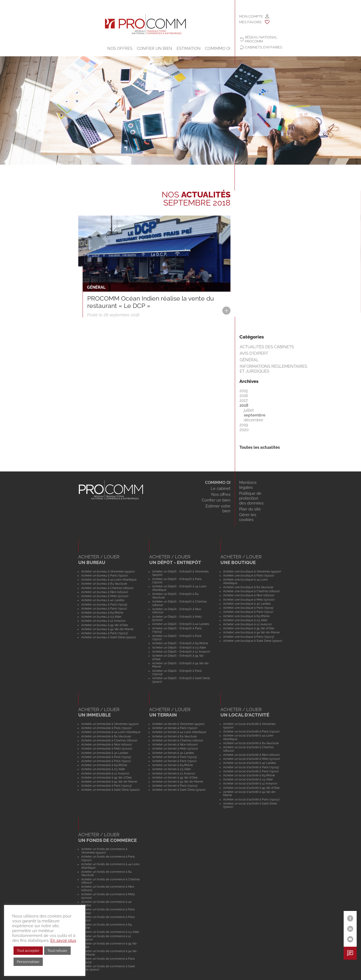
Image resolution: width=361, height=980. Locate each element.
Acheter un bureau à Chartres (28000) (107, 588)
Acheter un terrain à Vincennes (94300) (178, 724)
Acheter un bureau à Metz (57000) (105, 596)
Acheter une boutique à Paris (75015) (248, 608)
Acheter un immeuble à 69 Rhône (104, 765)
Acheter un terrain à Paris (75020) (175, 728)
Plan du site (250, 509)
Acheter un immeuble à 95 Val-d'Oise (106, 777)
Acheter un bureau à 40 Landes (103, 600)
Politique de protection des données (251, 498)
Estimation (189, 48)
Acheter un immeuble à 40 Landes (105, 753)
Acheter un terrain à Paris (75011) (174, 761)
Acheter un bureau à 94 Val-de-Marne (107, 629)
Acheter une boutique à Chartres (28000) (251, 591)
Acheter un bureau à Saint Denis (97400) (109, 637)
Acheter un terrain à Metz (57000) (175, 748)
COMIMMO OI (218, 48)
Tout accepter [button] (28, 951)
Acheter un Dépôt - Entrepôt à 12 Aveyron (181, 652)
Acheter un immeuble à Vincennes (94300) (110, 724)
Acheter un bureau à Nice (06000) (105, 592)
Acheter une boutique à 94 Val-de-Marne (251, 632)
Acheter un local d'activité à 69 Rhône (249, 775)
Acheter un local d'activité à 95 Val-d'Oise (251, 788)
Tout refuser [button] (57, 951)
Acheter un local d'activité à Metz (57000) (252, 759)
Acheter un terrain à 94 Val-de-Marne (178, 782)
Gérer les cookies (248, 517)
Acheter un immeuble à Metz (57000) (107, 748)
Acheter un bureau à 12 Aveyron (103, 621)
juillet (249, 410)
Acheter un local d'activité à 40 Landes (250, 763)
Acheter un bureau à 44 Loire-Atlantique (109, 579)
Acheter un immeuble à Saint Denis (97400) (110, 790)
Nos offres (120, 48)
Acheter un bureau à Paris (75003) (105, 633)
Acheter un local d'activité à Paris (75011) (251, 771)
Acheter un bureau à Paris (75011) (104, 608)
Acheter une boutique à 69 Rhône (246, 616)
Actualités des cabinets (267, 347)
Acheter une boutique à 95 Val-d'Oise (249, 628)
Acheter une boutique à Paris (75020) (249, 575)
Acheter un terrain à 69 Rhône (173, 765)
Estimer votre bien (218, 509)
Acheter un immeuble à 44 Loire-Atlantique (111, 732)
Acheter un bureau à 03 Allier (101, 617)
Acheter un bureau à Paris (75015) (104, 604)
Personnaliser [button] (28, 962)
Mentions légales (248, 485)
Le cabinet (221, 489)
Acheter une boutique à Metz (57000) (249, 600)
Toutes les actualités (260, 447)
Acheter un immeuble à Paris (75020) (106, 728)
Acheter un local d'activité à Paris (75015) (251, 767)
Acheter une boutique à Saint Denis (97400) (253, 641)
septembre (255, 415)
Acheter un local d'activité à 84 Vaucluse (251, 743)
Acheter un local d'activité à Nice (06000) (251, 755)
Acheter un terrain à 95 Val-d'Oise (175, 777)
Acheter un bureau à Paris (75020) (105, 575)
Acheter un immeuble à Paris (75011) (106, 761)
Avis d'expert (254, 353)
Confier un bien (155, 48)
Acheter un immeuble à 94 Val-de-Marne (109, 782)
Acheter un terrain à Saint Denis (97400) (179, 790)
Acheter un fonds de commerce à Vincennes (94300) (104, 851)
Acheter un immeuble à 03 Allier (103, 769)
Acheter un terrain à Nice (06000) (175, 744)
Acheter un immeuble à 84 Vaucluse (106, 736)
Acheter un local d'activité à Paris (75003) (251, 799)
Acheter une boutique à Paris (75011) (248, 612)
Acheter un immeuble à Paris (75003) (106, 786)
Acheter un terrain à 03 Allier (172, 769)
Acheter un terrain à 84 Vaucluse (174, 736)
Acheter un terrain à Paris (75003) (175, 786)
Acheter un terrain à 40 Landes (173, 753)
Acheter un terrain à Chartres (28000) (178, 740)
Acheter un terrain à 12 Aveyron (174, 773)
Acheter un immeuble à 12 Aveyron (105, 773)
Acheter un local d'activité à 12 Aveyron (250, 783)
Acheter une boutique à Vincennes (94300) (252, 571)
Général (249, 360)
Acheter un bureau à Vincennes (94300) (108, 571)
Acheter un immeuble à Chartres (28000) (109, 740)
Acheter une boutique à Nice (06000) (249, 595)
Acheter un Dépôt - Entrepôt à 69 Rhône (180, 643)
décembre (253, 420)
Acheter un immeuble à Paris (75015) (106, 757)
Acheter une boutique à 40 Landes (247, 604)
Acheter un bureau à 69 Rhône (102, 613)
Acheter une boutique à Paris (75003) (249, 637)
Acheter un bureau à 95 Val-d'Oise (105, 625)
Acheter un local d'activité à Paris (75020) (251, 731)
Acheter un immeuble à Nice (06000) (107, 744)
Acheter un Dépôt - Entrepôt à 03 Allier (179, 647)
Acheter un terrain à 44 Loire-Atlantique (179, 732)
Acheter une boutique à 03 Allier (245, 620)
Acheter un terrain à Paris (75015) (175, 757)
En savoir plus (63, 940)
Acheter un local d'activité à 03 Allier (248, 779)
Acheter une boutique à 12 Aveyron (247, 624)
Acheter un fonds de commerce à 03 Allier (110, 932)
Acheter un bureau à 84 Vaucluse (104, 584)
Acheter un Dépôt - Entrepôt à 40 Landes (181, 624)
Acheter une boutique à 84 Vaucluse (248, 587)
